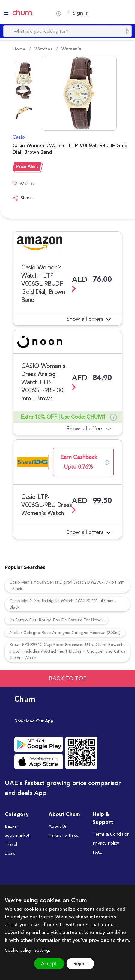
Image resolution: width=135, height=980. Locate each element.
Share (22, 198)
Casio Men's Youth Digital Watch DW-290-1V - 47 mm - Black (63, 604)
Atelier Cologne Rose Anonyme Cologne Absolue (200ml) (65, 633)
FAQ (97, 852)
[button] (71, 93)
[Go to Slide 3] (23, 113)
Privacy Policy (106, 843)
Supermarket (17, 836)
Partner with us (63, 836)
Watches (43, 49)
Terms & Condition (111, 834)
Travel (11, 845)
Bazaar (12, 827)
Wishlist (23, 184)
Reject (80, 964)
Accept (49, 964)
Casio (19, 137)
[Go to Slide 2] (23, 91)
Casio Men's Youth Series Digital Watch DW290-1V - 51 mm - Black (67, 586)
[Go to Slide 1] (23, 69)
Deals (10, 854)
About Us (58, 827)
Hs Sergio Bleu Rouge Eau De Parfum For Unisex (56, 620)
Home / (22, 49)
